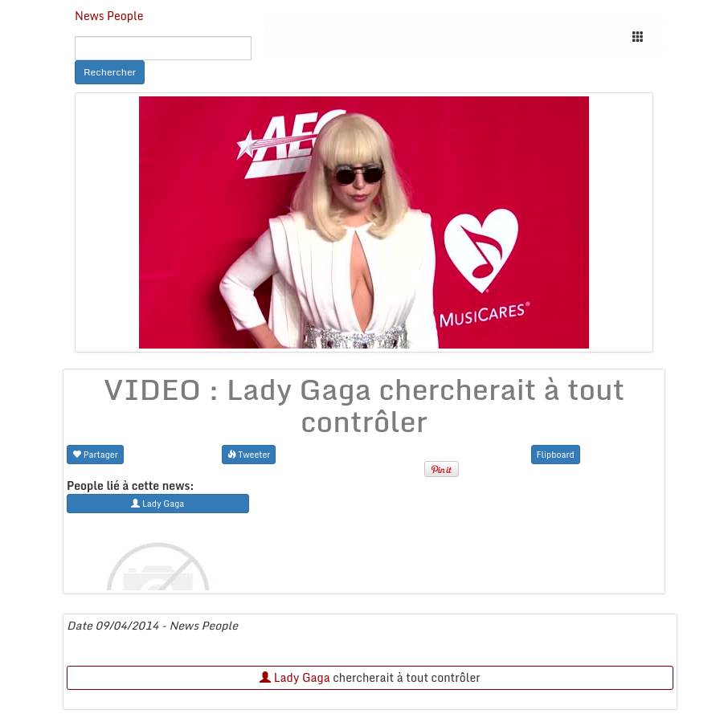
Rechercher (110, 72)
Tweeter (249, 454)
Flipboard (556, 454)
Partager (95, 454)
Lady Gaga (294, 677)
